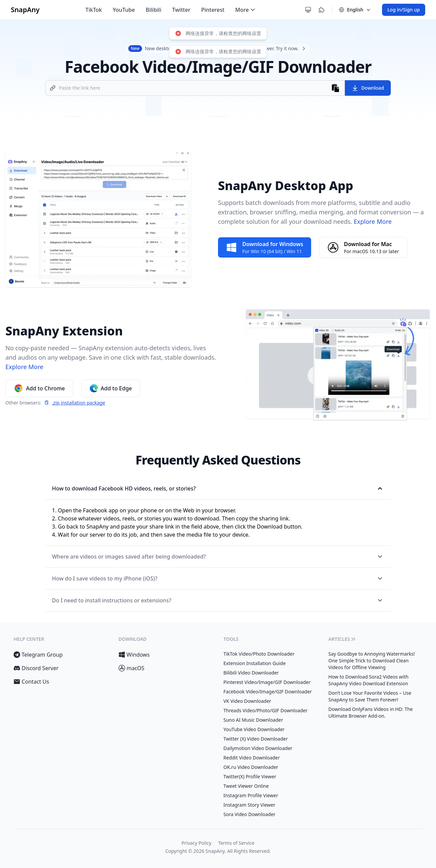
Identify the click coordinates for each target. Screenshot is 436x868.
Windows (134, 655)
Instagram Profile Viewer (251, 795)
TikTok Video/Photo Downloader (259, 654)
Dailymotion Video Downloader (258, 748)
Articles (343, 639)
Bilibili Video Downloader (251, 673)
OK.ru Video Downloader (251, 767)
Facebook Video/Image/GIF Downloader (268, 692)
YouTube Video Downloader (254, 729)
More (246, 10)
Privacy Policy (196, 843)
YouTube (124, 10)
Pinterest (213, 10)
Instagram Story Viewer (249, 805)
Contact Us (31, 682)
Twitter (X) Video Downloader (256, 739)
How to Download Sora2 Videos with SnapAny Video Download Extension (368, 680)
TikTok (94, 10)
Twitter (181, 10)
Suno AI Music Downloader (253, 720)
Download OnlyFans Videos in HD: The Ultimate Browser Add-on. (371, 712)
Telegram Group (38, 655)
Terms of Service (236, 843)
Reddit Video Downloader (252, 758)
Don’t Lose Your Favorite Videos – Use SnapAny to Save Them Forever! (370, 696)
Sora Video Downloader (249, 814)
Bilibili (154, 10)
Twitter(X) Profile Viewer (250, 776)
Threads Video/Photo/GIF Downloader (265, 710)
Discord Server (36, 668)
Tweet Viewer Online (246, 786)
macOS (131, 668)
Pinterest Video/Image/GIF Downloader (267, 682)
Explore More (372, 221)
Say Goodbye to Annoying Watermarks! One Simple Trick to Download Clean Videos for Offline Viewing (372, 661)
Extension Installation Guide (254, 663)
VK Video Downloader (247, 701)
